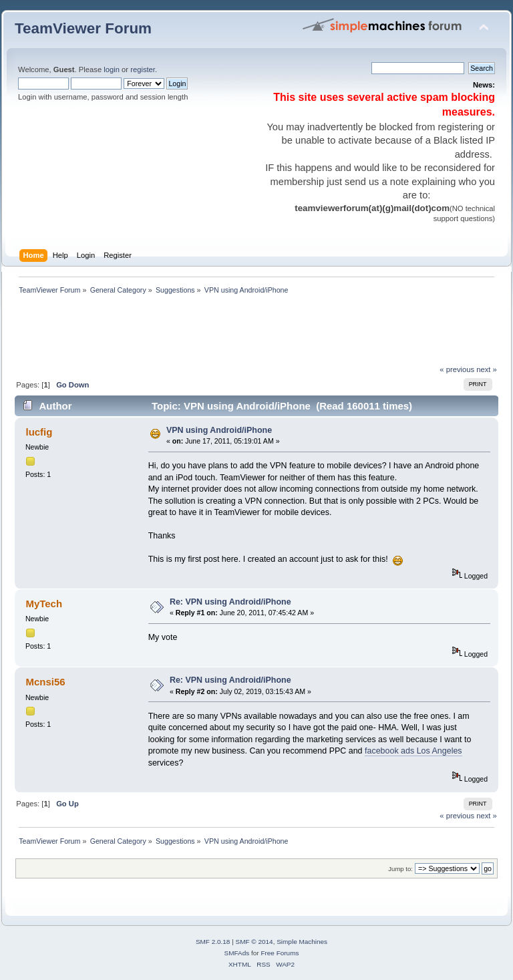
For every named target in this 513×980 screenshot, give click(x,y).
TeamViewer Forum (83, 28)
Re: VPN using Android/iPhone (230, 602)
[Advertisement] (258, 333)
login (112, 69)
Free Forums (280, 953)
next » (487, 369)
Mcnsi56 (45, 682)
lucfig (39, 432)
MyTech (44, 604)
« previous (457, 369)
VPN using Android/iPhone (219, 430)
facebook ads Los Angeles (413, 751)
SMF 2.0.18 (213, 942)
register (143, 69)
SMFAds (237, 953)
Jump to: (400, 869)
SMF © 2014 (254, 942)
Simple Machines (302, 942)
